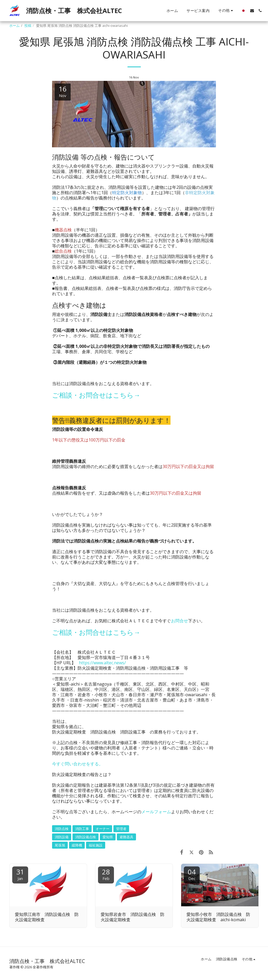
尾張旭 (60, 845)
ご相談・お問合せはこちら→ (96, 395)
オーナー (103, 829)
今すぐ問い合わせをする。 (78, 764)
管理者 (121, 829)
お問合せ (180, 621)
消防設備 (62, 837)
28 (106, 874)
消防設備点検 (86, 837)
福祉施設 (96, 845)
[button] (252, 11)
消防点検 (62, 829)
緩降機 (77, 845)
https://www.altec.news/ (102, 663)
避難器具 (126, 837)
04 (192, 874)
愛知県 (108, 837)
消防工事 (82, 829)
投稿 (28, 26)
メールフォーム (156, 812)
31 (20, 874)
